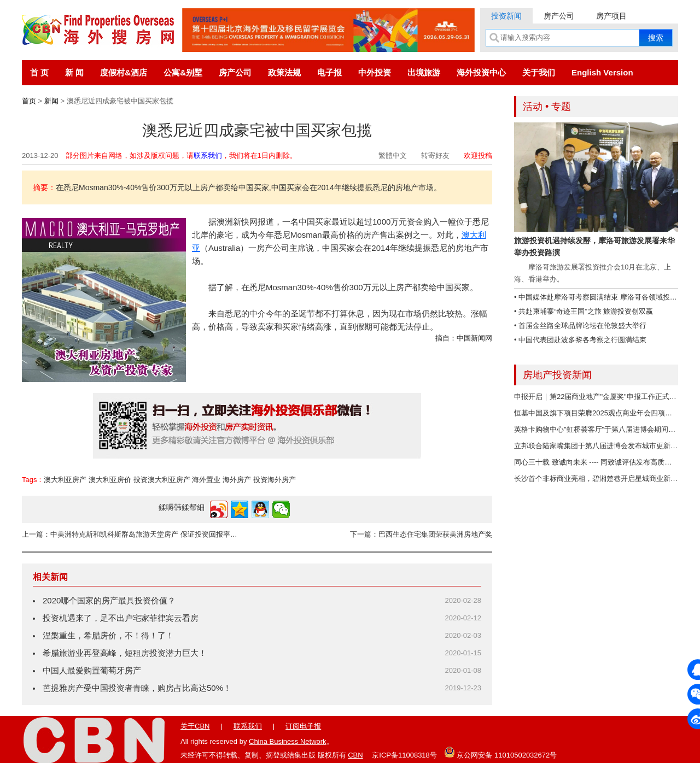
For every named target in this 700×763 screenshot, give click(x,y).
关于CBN (195, 726)
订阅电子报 (303, 726)
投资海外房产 (275, 480)
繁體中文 (393, 155)
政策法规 (284, 72)
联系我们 (208, 155)
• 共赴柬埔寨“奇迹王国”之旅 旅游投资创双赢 (584, 311)
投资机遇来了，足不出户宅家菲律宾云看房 (121, 618)
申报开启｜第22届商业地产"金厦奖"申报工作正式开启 (599, 397)
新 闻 (74, 72)
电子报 (329, 72)
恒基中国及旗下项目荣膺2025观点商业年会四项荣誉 (597, 413)
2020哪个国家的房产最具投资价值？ (109, 600)
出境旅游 (424, 72)
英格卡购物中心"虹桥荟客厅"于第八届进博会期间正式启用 (605, 429)
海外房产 (237, 480)
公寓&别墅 (183, 72)
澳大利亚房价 (110, 480)
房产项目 (611, 16)
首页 (29, 101)
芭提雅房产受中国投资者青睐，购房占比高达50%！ (137, 688)
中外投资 (375, 72)
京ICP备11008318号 (404, 755)
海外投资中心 (481, 72)
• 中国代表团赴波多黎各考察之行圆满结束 (580, 340)
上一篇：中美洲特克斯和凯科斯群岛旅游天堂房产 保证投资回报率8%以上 (131, 534)
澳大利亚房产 (65, 480)
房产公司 (559, 16)
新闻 (51, 101)
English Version (602, 72)
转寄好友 (435, 155)
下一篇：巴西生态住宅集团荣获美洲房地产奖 (421, 534)
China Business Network (288, 741)
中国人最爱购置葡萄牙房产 (92, 670)
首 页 (39, 72)
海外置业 (206, 480)
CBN (355, 755)
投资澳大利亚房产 (162, 480)
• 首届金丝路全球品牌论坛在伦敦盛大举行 (580, 325)
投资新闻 (506, 16)
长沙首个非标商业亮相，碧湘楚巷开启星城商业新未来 (599, 479)
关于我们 (539, 72)
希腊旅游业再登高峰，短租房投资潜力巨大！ (125, 653)
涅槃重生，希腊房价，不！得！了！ (108, 635)
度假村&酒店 (124, 72)
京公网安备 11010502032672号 (500, 752)
